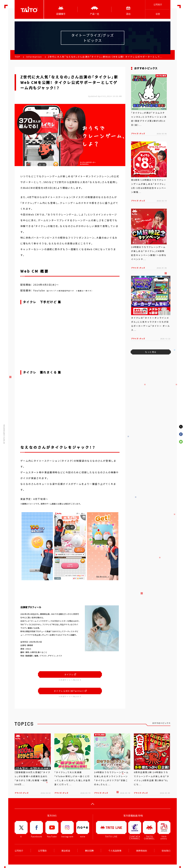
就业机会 (66, 851)
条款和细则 (142, 851)
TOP (17, 57)
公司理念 (42, 851)
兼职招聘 (89, 851)
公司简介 (158, 4)
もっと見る (151, 352)
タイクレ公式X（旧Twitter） (70, 691)
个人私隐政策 (115, 851)
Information (34, 57)
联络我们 (166, 851)
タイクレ (70, 674)
